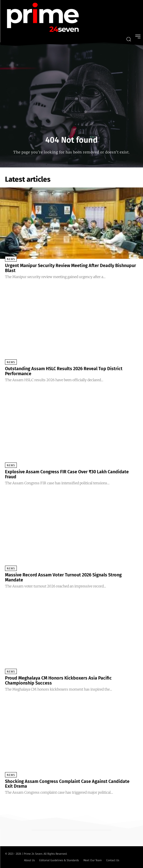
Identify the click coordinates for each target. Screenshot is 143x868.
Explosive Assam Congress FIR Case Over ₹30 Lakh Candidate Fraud (67, 474)
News (11, 259)
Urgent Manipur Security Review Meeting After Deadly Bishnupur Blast (70, 268)
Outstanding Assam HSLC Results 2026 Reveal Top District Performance (64, 371)
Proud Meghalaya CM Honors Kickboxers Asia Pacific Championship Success (58, 681)
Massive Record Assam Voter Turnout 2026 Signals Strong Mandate (63, 577)
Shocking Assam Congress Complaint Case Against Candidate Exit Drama (67, 784)
